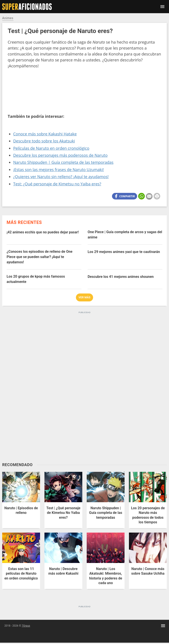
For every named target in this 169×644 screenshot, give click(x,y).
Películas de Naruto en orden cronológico (51, 148)
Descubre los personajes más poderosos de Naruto (60, 155)
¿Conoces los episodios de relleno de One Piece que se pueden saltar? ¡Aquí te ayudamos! (39, 257)
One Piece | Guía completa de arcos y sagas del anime (125, 235)
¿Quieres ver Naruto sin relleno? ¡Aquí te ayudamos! (61, 177)
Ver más (84, 297)
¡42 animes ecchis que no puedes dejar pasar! (43, 232)
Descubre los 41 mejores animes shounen (121, 277)
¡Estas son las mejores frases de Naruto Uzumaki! (59, 170)
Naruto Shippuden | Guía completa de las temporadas (63, 162)
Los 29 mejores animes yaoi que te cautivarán (124, 252)
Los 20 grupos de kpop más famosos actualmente (36, 279)
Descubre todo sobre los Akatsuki (44, 141)
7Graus (26, 626)
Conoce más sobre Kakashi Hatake (45, 134)
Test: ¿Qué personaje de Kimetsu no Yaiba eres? (57, 184)
